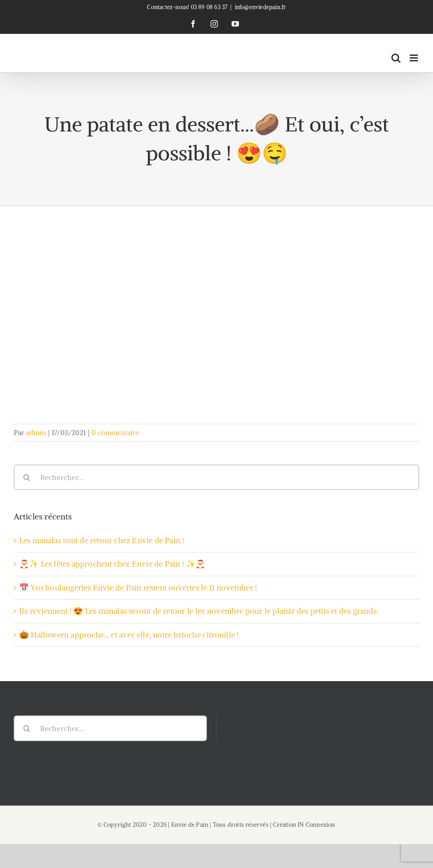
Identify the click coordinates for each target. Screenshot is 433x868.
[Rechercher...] (216, 477)
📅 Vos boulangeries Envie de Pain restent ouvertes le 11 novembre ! (138, 588)
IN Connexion (316, 825)
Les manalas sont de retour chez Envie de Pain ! (102, 540)
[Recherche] (27, 477)
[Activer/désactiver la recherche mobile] (396, 58)
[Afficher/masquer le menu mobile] (414, 58)
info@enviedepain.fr (260, 7)
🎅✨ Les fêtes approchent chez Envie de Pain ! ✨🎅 (112, 564)
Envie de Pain (190, 825)
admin (36, 433)
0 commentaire (115, 433)
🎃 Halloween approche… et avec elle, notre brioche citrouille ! (129, 635)
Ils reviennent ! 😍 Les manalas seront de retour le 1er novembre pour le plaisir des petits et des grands (198, 611)
